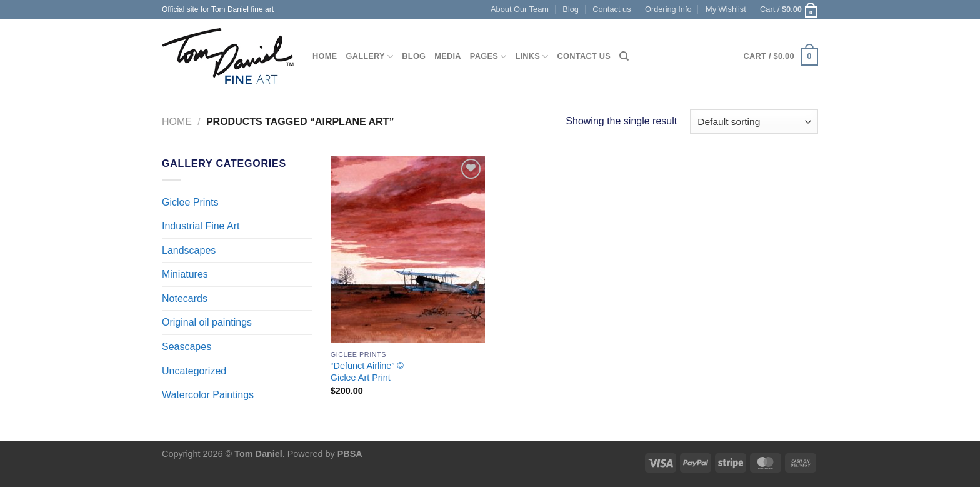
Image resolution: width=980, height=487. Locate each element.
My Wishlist (726, 9)
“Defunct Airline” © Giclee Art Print (367, 372)
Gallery (369, 57)
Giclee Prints (190, 202)
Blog (571, 9)
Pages (488, 57)
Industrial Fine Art (201, 226)
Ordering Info (668, 9)
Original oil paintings (207, 322)
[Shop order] (754, 122)
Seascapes (187, 347)
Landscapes (189, 250)
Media (448, 56)
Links (532, 57)
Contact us (612, 9)
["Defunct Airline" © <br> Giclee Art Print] (408, 249)
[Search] (624, 56)
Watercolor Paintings (208, 395)
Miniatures (185, 274)
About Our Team (520, 9)
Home (325, 56)
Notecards (185, 299)
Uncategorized (194, 371)
